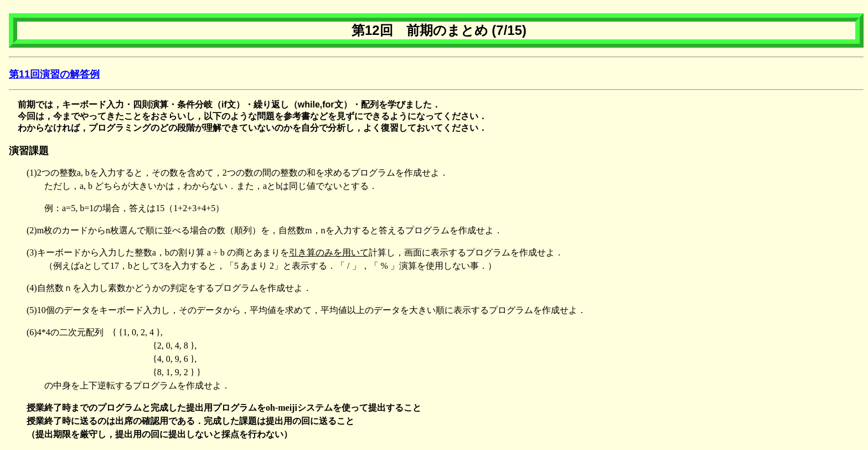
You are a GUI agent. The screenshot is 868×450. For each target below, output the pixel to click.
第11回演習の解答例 (54, 74)
